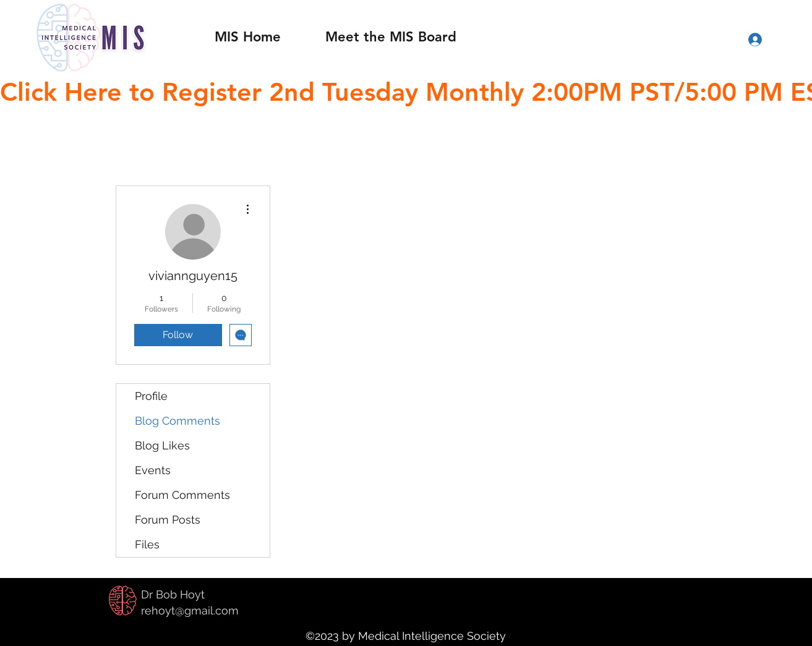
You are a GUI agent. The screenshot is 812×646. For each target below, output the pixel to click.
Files (147, 544)
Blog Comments (177, 421)
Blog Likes (162, 445)
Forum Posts (168, 520)
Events (153, 470)
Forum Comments (182, 495)
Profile (151, 396)
